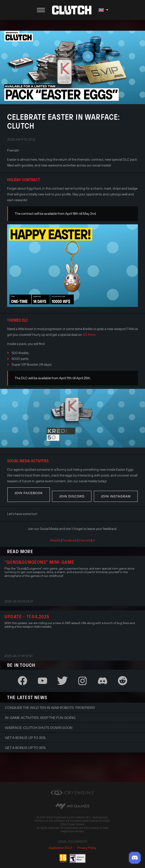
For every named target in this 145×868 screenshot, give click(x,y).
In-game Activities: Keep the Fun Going (40, 718)
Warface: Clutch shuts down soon (39, 728)
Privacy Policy (87, 848)
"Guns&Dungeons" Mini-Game (39, 562)
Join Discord (72, 496)
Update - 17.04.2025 (27, 617)
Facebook (70, 540)
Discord (85, 540)
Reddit (55, 540)
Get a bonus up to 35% (25, 738)
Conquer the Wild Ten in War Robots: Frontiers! (50, 708)
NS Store (89, 335)
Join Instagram (116, 496)
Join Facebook (28, 493)
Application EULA (60, 848)
